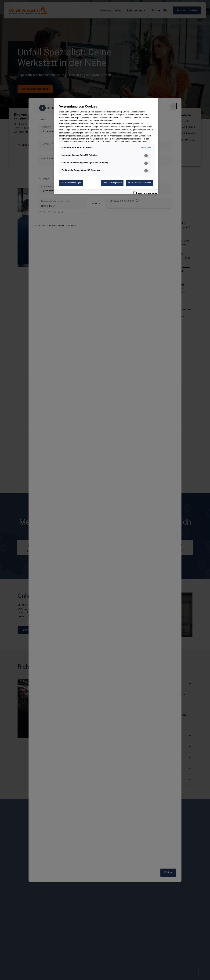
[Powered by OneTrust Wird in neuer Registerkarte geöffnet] (144, 192)
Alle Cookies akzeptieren (140, 183)
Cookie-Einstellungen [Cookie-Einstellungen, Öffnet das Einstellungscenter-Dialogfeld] (71, 183)
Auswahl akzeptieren (112, 183)
